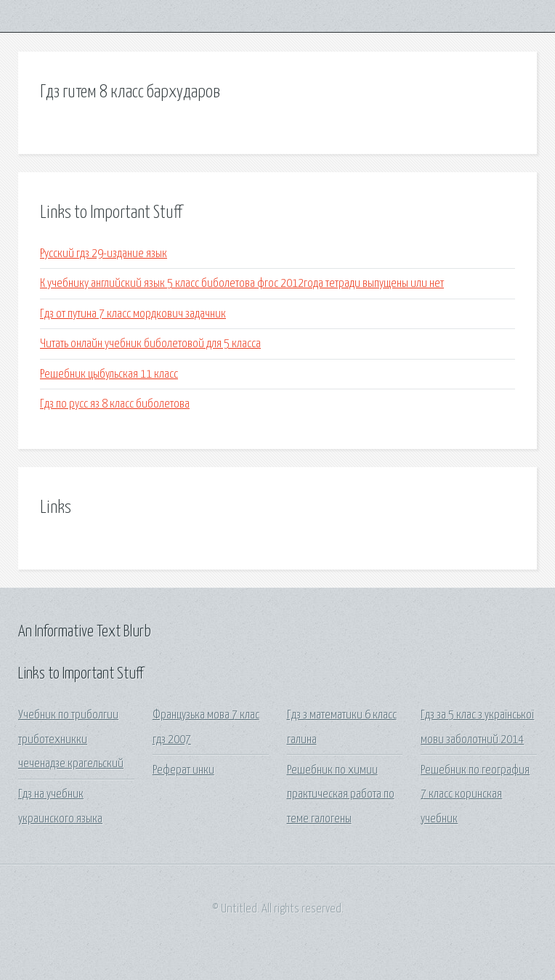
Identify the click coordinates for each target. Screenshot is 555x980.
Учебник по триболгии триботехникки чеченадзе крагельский (71, 740)
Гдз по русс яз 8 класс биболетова (115, 404)
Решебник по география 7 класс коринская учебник (475, 795)
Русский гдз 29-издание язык (104, 254)
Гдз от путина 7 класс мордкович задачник (133, 314)
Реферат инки (183, 770)
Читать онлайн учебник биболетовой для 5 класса (150, 344)
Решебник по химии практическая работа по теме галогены (341, 795)
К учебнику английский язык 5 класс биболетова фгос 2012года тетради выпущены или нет (242, 284)
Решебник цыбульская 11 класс (109, 374)
